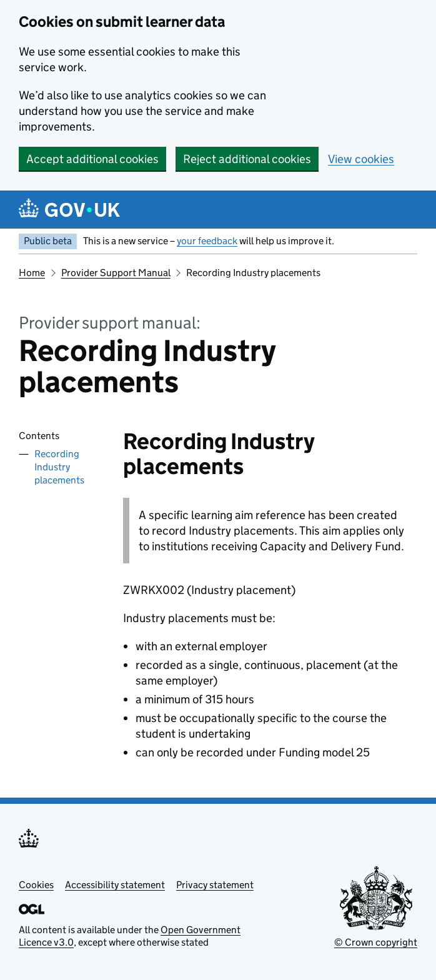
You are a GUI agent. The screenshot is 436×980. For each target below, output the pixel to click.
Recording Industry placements (59, 467)
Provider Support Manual (116, 273)
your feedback (207, 241)
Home (32, 273)
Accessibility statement (115, 885)
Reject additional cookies (247, 159)
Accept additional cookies (92, 159)
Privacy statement (215, 885)
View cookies (361, 159)
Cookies (36, 885)
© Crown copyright (376, 942)
